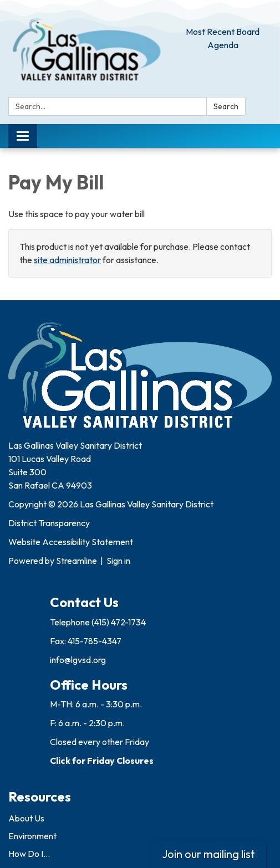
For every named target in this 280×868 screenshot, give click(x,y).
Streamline (77, 561)
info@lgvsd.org (78, 660)
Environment (32, 836)
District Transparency (49, 523)
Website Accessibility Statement (71, 542)
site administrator (67, 260)
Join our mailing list (208, 854)
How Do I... (29, 854)
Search (226, 106)
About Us (26, 818)
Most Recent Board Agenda (223, 38)
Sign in (118, 561)
